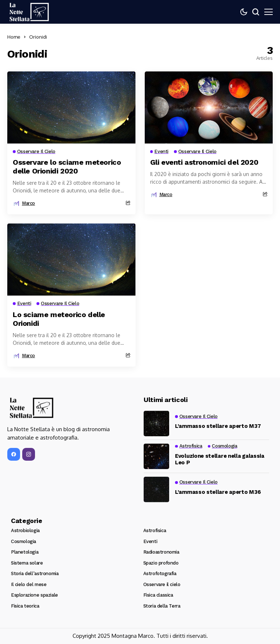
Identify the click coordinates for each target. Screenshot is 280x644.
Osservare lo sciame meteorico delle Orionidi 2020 (67, 167)
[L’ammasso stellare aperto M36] (156, 489)
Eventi (150, 541)
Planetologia (25, 552)
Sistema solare (27, 563)
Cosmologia (24, 541)
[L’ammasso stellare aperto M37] (156, 424)
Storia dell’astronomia (35, 573)
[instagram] (29, 455)
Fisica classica (158, 595)
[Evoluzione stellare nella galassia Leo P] (156, 456)
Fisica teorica (25, 606)
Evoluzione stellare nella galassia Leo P (220, 459)
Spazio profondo (161, 563)
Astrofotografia (160, 573)
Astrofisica (155, 530)
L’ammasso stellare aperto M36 (218, 492)
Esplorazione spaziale (34, 595)
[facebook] (14, 455)
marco (28, 203)
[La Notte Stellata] (29, 12)
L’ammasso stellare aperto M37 (218, 426)
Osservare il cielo (162, 584)
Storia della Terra (162, 606)
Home (14, 37)
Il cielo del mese (29, 584)
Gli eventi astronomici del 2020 (204, 162)
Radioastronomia (161, 552)
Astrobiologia (25, 530)
